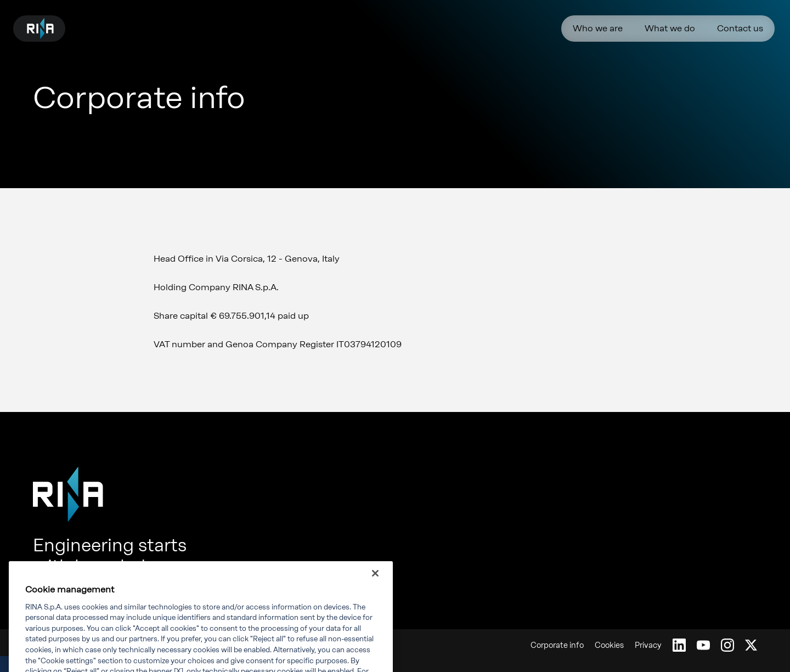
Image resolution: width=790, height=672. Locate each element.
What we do (670, 28)
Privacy (648, 645)
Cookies (609, 645)
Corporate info (557, 645)
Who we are (598, 28)
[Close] (375, 582)
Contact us (740, 28)
